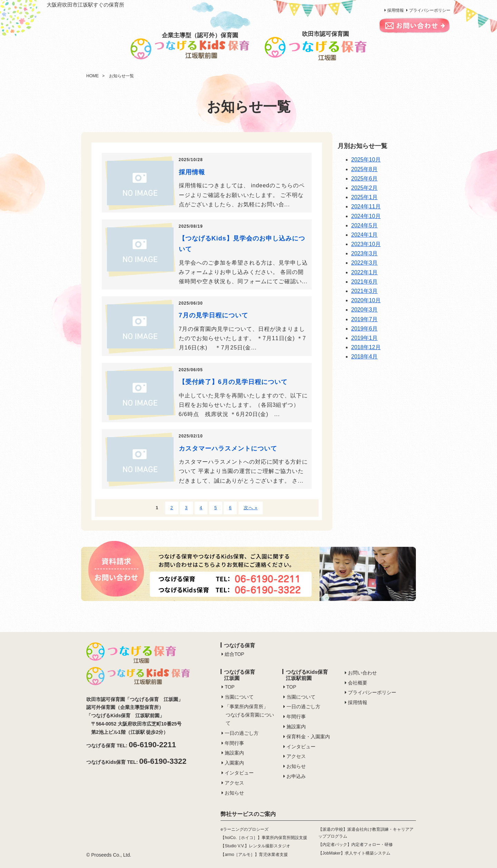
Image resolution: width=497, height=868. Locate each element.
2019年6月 (365, 329)
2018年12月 (366, 347)
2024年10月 (366, 216)
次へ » (251, 508)
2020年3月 (365, 310)
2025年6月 (365, 179)
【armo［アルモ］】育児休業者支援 (254, 855)
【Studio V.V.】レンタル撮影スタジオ (255, 846)
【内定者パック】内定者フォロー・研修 (355, 845)
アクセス (234, 783)
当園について (239, 697)
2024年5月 (365, 225)
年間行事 (234, 743)
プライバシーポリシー (430, 10)
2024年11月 (366, 206)
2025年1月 (365, 197)
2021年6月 (365, 282)
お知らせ (234, 793)
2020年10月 (366, 300)
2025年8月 (365, 169)
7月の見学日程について (213, 315)
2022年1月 (365, 272)
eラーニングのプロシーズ (245, 829)
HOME (92, 76)
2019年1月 (365, 338)
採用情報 (396, 10)
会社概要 (358, 683)
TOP (230, 687)
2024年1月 (365, 235)
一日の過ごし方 (242, 733)
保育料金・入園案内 (308, 737)
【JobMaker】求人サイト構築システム (354, 853)
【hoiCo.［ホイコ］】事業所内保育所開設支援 (264, 838)
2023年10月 (366, 244)
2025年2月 (365, 188)
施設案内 (234, 753)
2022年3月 (365, 263)
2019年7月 (365, 319)
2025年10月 (366, 160)
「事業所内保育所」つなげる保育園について (249, 715)
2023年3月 (365, 253)
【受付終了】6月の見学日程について (233, 382)
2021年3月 (365, 291)
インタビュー (239, 773)
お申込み (296, 776)
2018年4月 (365, 357)
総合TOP (235, 654)
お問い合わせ (362, 673)
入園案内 (234, 763)
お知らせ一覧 (121, 76)
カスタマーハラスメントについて (228, 448)
